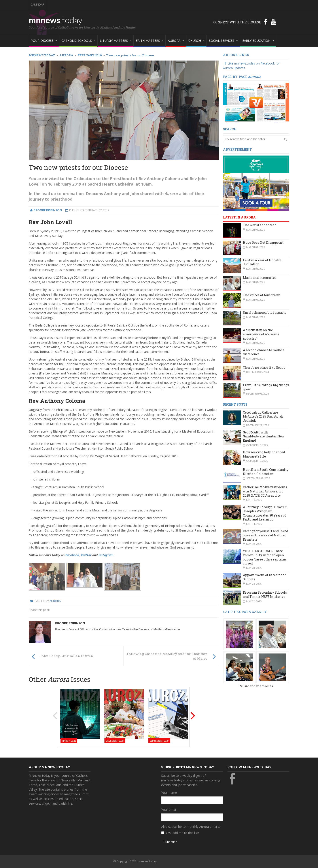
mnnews (56, 20)
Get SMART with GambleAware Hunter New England (264, 436)
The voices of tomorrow (261, 295)
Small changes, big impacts (265, 312)
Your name (169, 793)
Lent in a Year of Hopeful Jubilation (262, 262)
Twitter (86, 555)
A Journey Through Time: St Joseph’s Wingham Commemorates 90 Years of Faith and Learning (265, 513)
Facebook (72, 555)
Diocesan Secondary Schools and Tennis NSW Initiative (265, 594)
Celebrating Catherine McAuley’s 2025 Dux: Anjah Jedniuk (263, 416)
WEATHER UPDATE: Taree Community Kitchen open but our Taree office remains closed (265, 557)
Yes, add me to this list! (182, 833)
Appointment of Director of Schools (264, 577)
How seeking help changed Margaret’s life (264, 454)
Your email (169, 810)
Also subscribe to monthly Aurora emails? (191, 827)
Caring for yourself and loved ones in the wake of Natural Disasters (266, 535)
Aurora (55, 601)
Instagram (106, 555)
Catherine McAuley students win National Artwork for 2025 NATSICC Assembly (265, 491)
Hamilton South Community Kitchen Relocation (266, 472)
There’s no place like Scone (264, 368)
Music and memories (260, 278)
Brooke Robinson (70, 623)
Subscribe (170, 842)
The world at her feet (259, 225)
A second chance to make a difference (264, 352)
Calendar (37, 5)
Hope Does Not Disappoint (263, 242)
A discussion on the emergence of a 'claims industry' (261, 334)
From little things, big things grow (266, 387)
